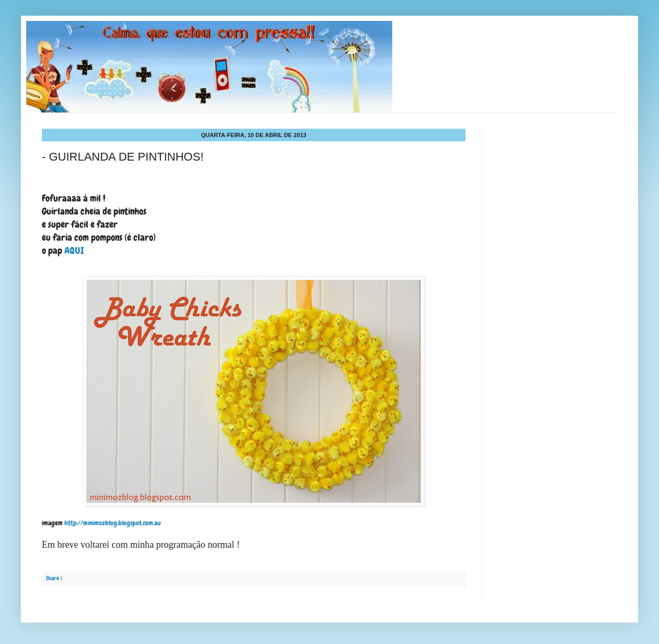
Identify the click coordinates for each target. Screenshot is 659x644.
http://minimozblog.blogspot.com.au (112, 523)
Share (53, 578)
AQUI (75, 250)
